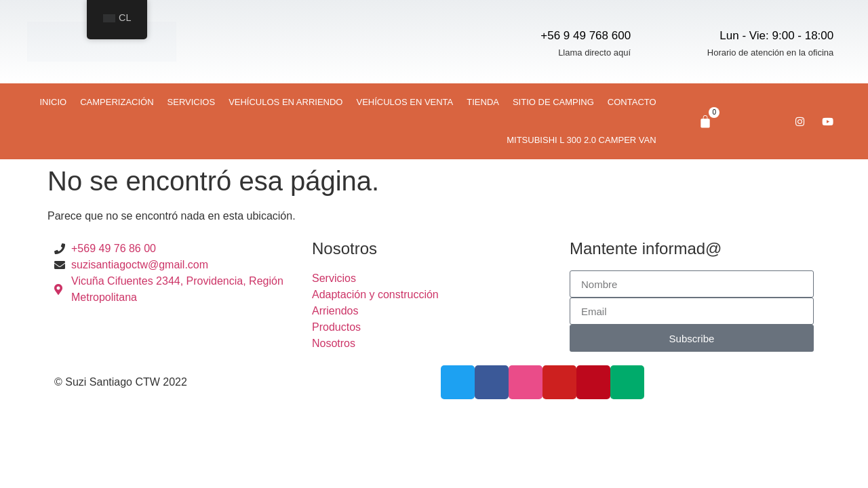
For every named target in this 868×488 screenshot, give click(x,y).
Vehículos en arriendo (285, 102)
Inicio (54, 102)
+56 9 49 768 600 (586, 36)
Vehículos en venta (405, 102)
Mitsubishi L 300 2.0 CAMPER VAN (581, 140)
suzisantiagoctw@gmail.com (140, 265)
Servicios (192, 102)
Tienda (483, 102)
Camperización (117, 102)
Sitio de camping (553, 102)
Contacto (632, 102)
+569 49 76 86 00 (114, 248)
